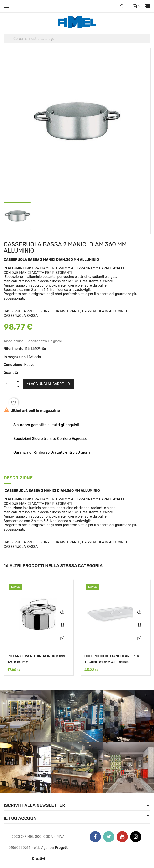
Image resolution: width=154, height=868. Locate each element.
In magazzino (15, 357)
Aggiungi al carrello (48, 384)
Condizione (13, 365)
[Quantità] (10, 384)
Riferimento (13, 349)
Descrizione (18, 478)
